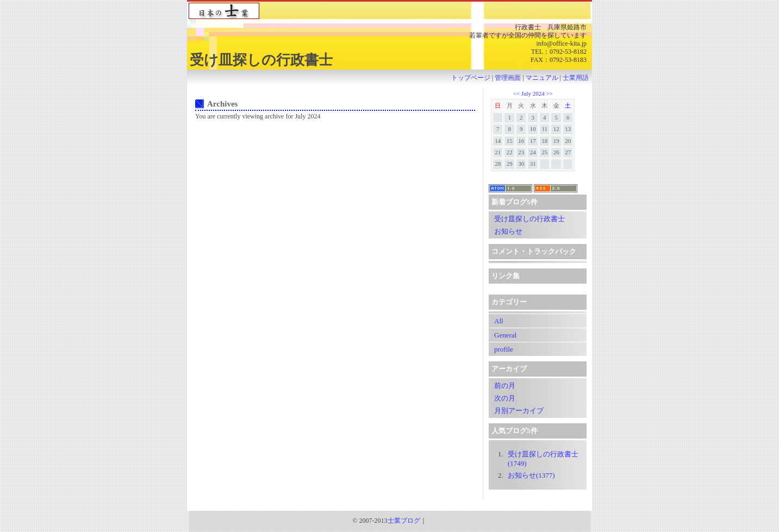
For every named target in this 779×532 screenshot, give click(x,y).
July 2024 (533, 93)
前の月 (505, 386)
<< (517, 93)
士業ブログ (404, 521)
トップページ (471, 78)
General (505, 335)
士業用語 (576, 78)
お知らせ (508, 231)
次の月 (505, 398)
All (499, 321)
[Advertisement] (390, 505)
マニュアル (542, 78)
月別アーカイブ (519, 411)
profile (504, 349)
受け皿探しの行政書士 (529, 219)
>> (549, 93)
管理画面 (508, 78)
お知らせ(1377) (531, 475)
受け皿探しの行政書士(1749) (543, 459)
